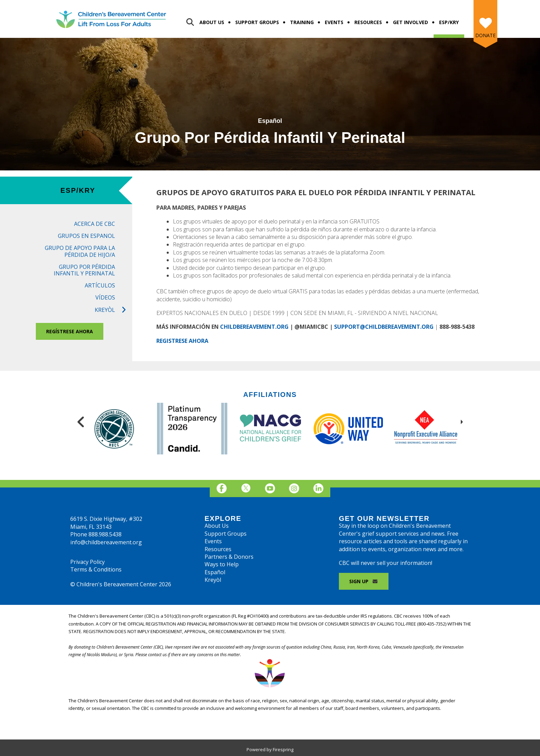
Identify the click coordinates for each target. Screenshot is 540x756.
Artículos (100, 285)
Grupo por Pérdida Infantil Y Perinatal (84, 270)
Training (302, 22)
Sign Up (364, 581)
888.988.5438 (105, 534)
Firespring (283, 749)
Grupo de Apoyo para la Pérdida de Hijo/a (80, 251)
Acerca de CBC (95, 224)
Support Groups (257, 22)
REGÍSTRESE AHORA (70, 331)
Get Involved (411, 22)
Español (215, 572)
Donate (485, 35)
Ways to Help (222, 564)
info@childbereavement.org (106, 542)
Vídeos (105, 297)
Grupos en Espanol (86, 236)
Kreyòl (113, 310)
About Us (212, 22)
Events (334, 22)
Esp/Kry (449, 22)
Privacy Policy (87, 562)
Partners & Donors (229, 557)
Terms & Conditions (96, 569)
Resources (368, 22)
